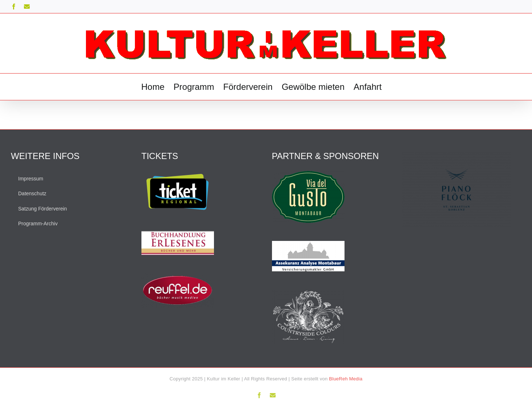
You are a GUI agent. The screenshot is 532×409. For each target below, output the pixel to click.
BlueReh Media (346, 379)
